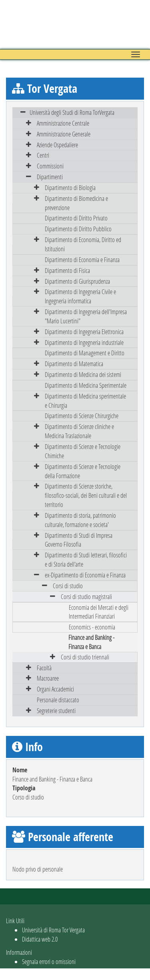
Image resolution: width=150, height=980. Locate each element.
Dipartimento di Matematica (74, 364)
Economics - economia (92, 627)
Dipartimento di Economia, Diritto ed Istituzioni (83, 244)
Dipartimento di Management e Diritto (85, 353)
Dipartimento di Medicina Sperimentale (86, 385)
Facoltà (44, 668)
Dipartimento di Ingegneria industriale (84, 342)
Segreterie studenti (56, 710)
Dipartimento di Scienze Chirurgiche (82, 416)
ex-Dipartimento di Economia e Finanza (85, 575)
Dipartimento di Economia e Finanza (82, 260)
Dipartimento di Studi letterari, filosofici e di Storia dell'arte (86, 559)
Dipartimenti (50, 177)
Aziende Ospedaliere (57, 145)
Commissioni (50, 166)
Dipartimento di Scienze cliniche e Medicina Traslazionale (79, 431)
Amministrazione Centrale (63, 123)
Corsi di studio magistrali (86, 596)
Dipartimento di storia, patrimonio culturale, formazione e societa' (80, 520)
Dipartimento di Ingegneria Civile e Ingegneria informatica (80, 296)
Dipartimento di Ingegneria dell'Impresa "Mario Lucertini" (86, 316)
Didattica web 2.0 (40, 939)
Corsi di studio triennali (85, 657)
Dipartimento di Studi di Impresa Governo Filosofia (79, 540)
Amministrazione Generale (64, 134)
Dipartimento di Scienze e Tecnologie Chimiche (83, 451)
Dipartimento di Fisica (67, 270)
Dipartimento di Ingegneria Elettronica (84, 332)
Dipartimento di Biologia (70, 187)
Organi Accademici (55, 689)
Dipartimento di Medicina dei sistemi (83, 374)
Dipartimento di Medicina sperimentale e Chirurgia (85, 401)
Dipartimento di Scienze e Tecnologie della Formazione (83, 471)
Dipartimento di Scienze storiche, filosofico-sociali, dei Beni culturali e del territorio (86, 495)
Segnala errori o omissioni (49, 961)
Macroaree (48, 678)
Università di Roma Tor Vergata (53, 930)
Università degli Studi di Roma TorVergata (72, 112)
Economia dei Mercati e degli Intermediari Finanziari (99, 612)
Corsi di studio (68, 586)
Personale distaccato (58, 700)
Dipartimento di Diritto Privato (76, 218)
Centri (43, 155)
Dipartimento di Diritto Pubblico (78, 229)
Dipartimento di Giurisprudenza (77, 281)
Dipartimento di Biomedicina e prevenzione (76, 203)
